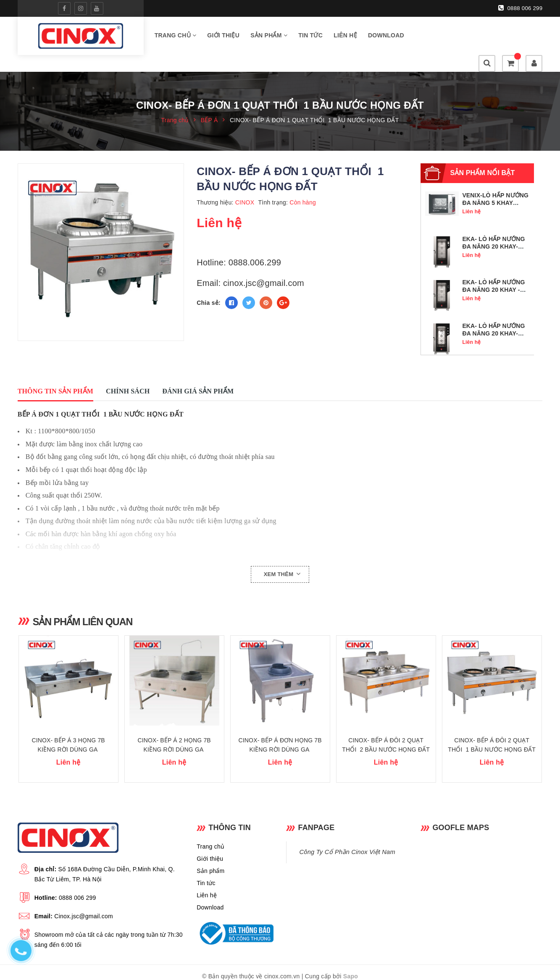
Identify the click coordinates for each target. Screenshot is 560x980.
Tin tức (310, 37)
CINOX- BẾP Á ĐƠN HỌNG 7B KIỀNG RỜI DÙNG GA (280, 736)
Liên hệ (345, 37)
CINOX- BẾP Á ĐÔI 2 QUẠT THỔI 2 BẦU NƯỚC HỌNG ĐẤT (386, 736)
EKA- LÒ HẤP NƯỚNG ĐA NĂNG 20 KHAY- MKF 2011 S (493, 318)
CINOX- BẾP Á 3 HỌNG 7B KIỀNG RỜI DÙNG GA (68, 736)
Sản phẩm (269, 37)
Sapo (351, 968)
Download (386, 37)
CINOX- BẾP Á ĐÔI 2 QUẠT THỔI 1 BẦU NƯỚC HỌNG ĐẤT (492, 736)
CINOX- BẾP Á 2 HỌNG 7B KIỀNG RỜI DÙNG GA (174, 736)
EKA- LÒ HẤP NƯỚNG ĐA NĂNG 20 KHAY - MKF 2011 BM (493, 275)
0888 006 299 (521, 8)
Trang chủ (176, 37)
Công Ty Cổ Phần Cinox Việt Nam (347, 844)
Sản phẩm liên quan (87, 606)
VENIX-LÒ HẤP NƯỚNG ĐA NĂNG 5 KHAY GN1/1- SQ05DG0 (495, 188)
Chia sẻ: (209, 288)
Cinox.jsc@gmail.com (84, 908)
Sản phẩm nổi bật (482, 158)
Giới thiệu (223, 37)
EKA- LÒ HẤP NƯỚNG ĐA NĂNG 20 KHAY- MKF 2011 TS (493, 231)
